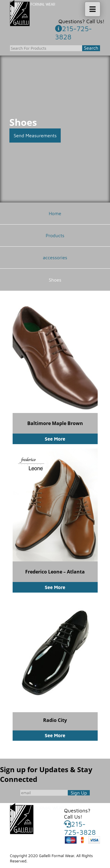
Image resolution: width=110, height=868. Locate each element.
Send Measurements (35, 136)
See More (55, 439)
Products (55, 235)
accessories (55, 257)
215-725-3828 (74, 33)
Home (55, 213)
